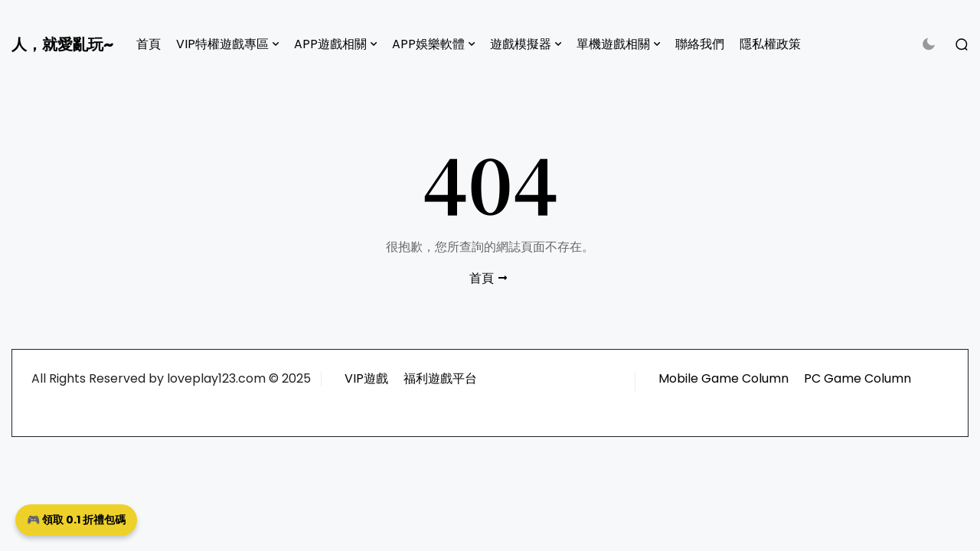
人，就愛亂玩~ (62, 44)
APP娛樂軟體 (428, 44)
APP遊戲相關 (330, 44)
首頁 (149, 44)
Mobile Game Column (724, 378)
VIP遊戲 (366, 378)
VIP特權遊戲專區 (222, 44)
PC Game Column (857, 378)
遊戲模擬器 (521, 44)
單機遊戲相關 (613, 44)
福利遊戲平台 (440, 378)
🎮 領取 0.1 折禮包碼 (76, 520)
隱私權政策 (770, 44)
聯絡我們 (700, 44)
